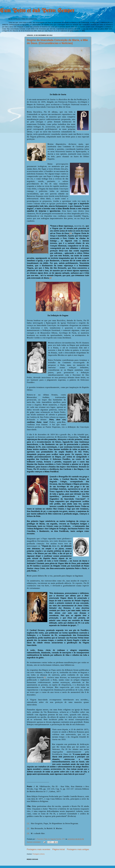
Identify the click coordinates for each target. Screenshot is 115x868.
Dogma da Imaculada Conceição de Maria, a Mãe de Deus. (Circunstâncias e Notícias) (57, 42)
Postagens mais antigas (78, 849)
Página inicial (59, 849)
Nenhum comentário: (34, 842)
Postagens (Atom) (39, 854)
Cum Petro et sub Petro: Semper (37, 11)
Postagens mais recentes (38, 849)
